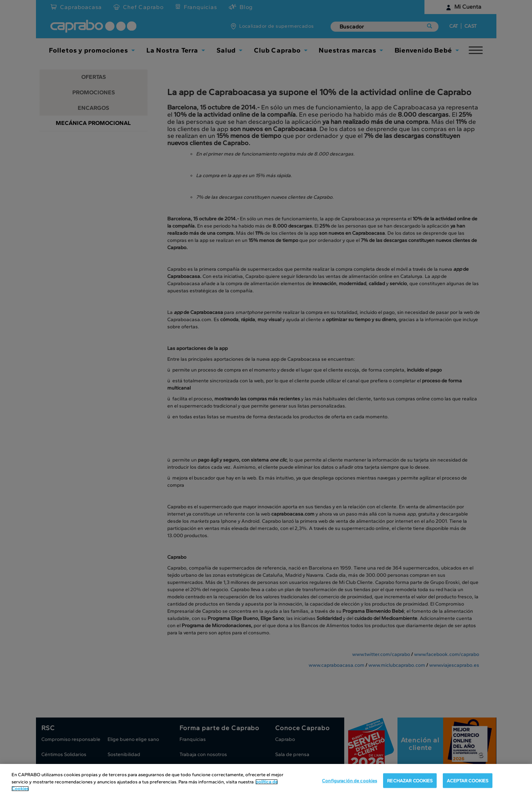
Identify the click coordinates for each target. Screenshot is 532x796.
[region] (266, 780)
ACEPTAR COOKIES (468, 780)
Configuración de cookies (349, 780)
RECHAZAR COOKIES (410, 780)
